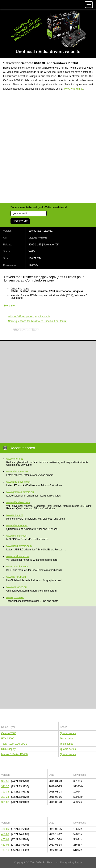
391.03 (5, 802)
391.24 (5, 797)
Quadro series (68, 733)
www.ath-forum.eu (16, 587)
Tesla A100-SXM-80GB (14, 744)
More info (9, 306)
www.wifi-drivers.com (18, 502)
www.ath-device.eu (17, 525)
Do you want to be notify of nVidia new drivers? (39, 207)
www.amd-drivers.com (19, 482)
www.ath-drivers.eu (17, 472)
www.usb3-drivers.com (19, 546)
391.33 (5, 792)
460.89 (5, 834)
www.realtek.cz (15, 515)
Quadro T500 (9, 733)
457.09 (5, 839)
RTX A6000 (8, 739)
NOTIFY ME (20, 221)
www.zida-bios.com (17, 567)
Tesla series (66, 739)
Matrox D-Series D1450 (14, 754)
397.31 (5, 781)
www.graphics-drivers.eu (20, 492)
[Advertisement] (48, 149)
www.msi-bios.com (17, 536)
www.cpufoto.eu (15, 597)
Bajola (78, 863)
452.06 (5, 845)
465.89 (5, 829)
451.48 (5, 850)
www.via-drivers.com (18, 556)
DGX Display (9, 749)
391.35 (5, 786)
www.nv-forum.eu (74, 89)
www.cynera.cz (15, 459)
